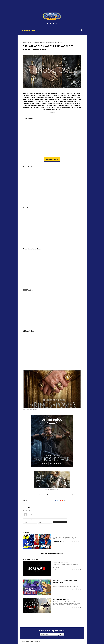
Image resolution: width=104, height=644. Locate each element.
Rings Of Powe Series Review (30, 494)
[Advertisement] (52, 4)
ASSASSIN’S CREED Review (61, 599)
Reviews (31, 33)
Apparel (66, 33)
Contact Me (79, 33)
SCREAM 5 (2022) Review (61, 562)
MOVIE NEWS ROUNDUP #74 (61, 535)
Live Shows (46, 33)
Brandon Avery (27, 53)
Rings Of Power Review (51, 494)
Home (26, 33)
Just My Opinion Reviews (29, 30)
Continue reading (59, 541)
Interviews (53, 33)
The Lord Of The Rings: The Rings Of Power (68, 494)
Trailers (60, 33)
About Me (72, 33)
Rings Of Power (41, 494)
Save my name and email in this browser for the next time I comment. (37, 520)
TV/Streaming (38, 33)
